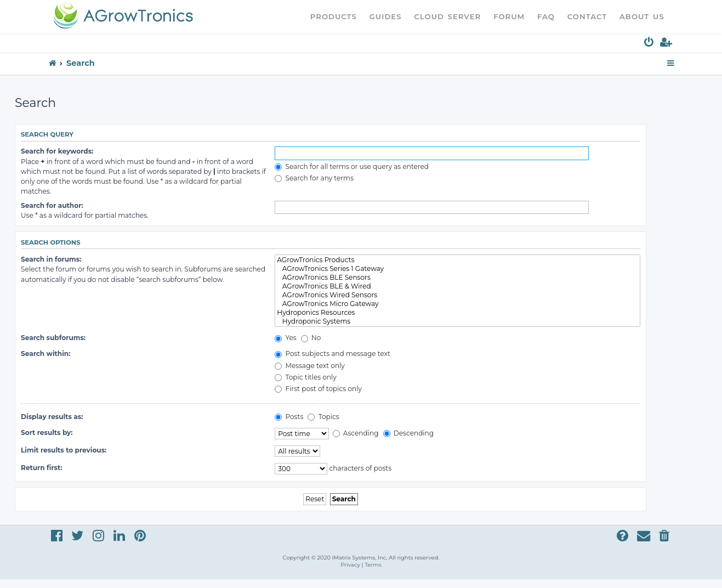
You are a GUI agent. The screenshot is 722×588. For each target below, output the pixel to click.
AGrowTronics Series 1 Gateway (457, 269)
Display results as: (52, 417)
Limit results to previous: (64, 450)
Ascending (356, 433)
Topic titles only (306, 377)
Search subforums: (53, 338)
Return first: (41, 468)
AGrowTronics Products (457, 260)
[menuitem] (649, 44)
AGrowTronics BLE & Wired (457, 286)
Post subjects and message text (332, 354)
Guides (386, 16)
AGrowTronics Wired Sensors (457, 295)
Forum (509, 16)
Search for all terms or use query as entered (352, 166)
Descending (408, 433)
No (311, 338)
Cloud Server (447, 16)
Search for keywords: (57, 151)
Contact (587, 16)
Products (334, 16)
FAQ (546, 16)
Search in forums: (51, 259)
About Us (642, 16)
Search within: (46, 354)
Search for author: (52, 205)
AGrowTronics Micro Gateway (457, 304)
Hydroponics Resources (457, 313)
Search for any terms (314, 178)
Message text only (310, 366)
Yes (285, 338)
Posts (289, 417)
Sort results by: (47, 432)
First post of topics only (318, 389)
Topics (323, 417)
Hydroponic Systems (457, 321)
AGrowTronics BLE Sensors (457, 278)
